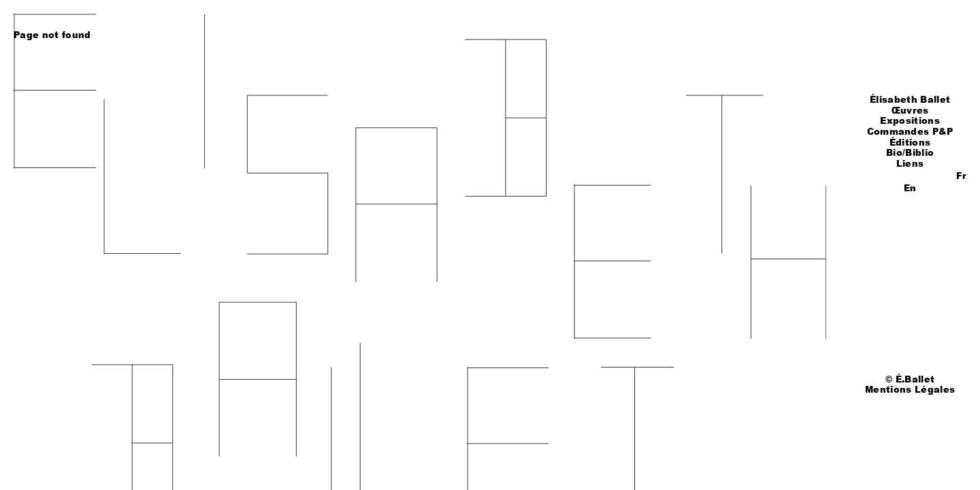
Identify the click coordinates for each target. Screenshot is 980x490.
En (910, 188)
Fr (961, 176)
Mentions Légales (910, 389)
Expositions (910, 120)
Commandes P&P (910, 131)
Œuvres (910, 110)
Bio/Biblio (910, 152)
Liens (910, 163)
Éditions (910, 142)
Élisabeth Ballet (910, 99)
